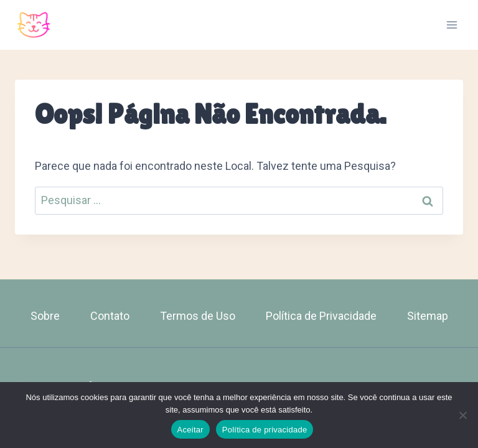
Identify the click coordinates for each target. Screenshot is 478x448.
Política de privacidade (265, 430)
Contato (110, 316)
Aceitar (190, 430)
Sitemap (428, 316)
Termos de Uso (198, 316)
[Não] (462, 415)
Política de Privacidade (321, 316)
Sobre (45, 316)
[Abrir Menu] (452, 25)
